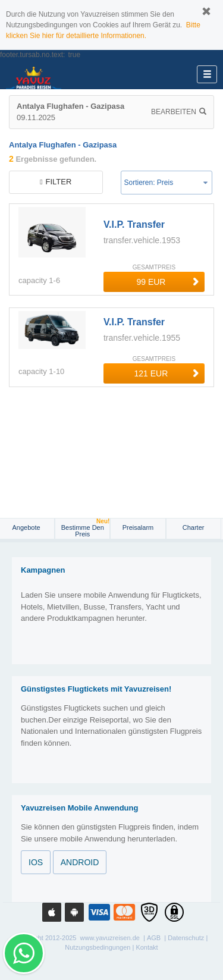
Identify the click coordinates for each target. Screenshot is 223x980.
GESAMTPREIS (154, 267)
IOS (36, 862)
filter (56, 182)
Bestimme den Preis (86, 528)
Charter (194, 527)
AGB (154, 938)
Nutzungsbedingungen (98, 947)
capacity (33, 280)
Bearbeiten (179, 112)
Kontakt (147, 947)
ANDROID (80, 862)
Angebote (27, 527)
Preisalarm (138, 527)
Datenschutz (186, 938)
